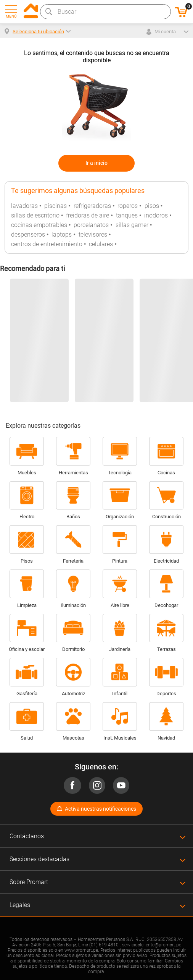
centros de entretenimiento (47, 244)
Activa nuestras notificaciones (101, 809)
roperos (128, 206)
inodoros (156, 215)
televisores (93, 234)
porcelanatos (91, 225)
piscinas (55, 206)
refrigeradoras (92, 206)
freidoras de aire (88, 215)
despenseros (28, 234)
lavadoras (24, 206)
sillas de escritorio (35, 215)
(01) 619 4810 (104, 945)
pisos (152, 206)
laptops (62, 234)
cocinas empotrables (39, 225)
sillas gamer (132, 225)
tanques (127, 215)
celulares (101, 244)
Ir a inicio (96, 163)
